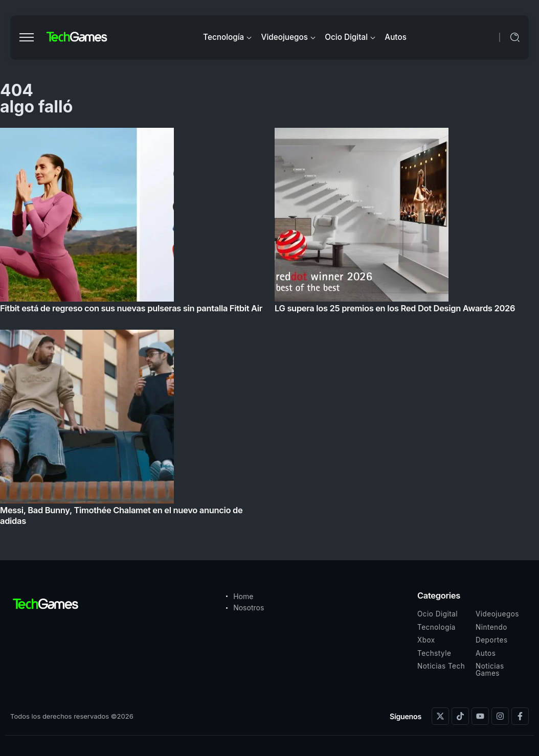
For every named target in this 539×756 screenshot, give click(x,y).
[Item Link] (269, 330)
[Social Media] (440, 716)
